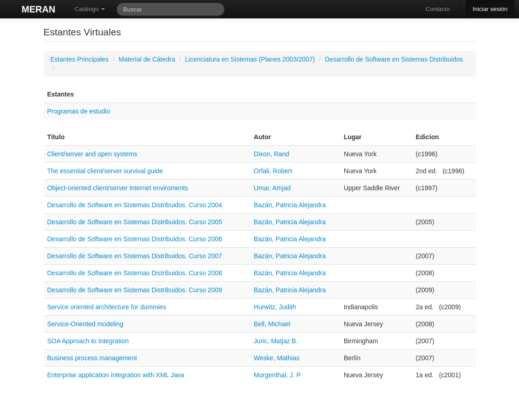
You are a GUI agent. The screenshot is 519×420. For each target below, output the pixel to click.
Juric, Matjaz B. (276, 341)
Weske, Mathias (277, 358)
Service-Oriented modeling (86, 324)
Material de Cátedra (147, 59)
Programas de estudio (79, 111)
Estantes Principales (80, 59)
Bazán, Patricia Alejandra (290, 205)
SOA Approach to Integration (88, 341)
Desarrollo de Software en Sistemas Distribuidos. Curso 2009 (135, 290)
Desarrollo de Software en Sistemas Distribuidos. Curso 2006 (135, 239)
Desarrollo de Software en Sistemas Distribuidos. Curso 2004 (135, 205)
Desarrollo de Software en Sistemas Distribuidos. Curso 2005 (135, 222)
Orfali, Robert (273, 171)
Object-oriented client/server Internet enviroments (118, 188)
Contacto (438, 9)
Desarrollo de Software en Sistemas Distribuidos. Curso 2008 (135, 273)
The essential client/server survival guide (105, 171)
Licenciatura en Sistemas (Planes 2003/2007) (250, 59)
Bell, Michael (272, 324)
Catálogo (90, 9)
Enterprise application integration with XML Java (116, 375)
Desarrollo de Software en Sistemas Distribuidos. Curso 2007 (135, 256)
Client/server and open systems (92, 154)
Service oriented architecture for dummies (107, 307)
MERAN (38, 9)
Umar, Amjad (272, 188)
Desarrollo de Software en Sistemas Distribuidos (394, 59)
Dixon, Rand (271, 154)
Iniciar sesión (490, 9)
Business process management (92, 358)
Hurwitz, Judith (275, 307)
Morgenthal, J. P (277, 375)
